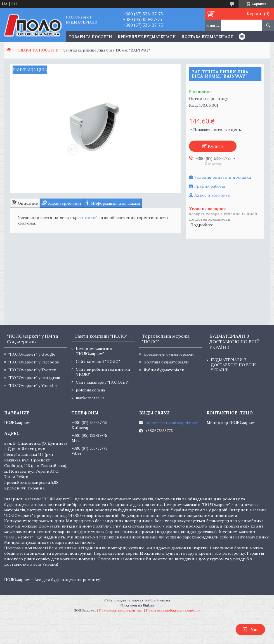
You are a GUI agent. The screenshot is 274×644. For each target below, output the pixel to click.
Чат (250, 629)
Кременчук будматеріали (147, 37)
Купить (216, 146)
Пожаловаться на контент (121, 610)
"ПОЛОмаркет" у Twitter (32, 370)
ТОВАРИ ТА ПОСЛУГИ (90, 37)
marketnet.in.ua (90, 398)
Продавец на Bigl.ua (137, 605)
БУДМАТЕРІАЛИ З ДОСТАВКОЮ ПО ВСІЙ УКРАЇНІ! (233, 365)
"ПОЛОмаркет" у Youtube (33, 386)
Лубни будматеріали (164, 370)
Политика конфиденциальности (173, 610)
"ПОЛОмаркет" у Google (32, 354)
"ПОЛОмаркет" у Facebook (34, 362)
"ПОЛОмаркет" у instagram (34, 378)
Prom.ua (163, 600)
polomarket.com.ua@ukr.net (172, 423)
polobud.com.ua (90, 390)
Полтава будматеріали (207, 37)
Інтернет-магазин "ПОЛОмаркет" (94, 351)
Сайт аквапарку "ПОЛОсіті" (102, 382)
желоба (92, 218)
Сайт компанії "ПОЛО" (98, 361)
